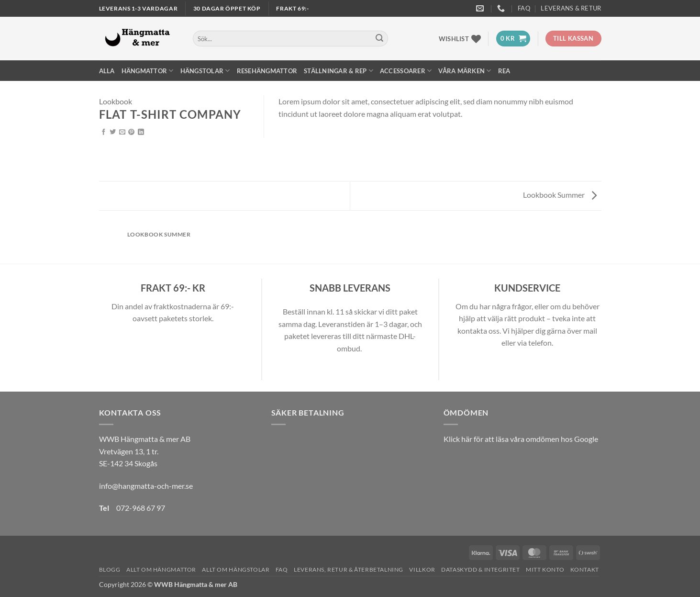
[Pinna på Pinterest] (131, 132)
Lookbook (116, 101)
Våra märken (465, 71)
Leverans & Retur (571, 8)
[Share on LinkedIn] (141, 132)
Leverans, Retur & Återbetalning (349, 569)
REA (504, 71)
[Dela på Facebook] (104, 132)
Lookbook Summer (560, 195)
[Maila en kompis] (122, 132)
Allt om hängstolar (236, 569)
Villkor (422, 569)
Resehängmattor (267, 71)
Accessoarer (406, 71)
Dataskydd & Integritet (480, 569)
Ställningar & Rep (339, 71)
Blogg (110, 569)
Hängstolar (205, 71)
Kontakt (585, 569)
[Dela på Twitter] (113, 132)
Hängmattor (148, 71)
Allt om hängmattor (161, 569)
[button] (513, 39)
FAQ (524, 8)
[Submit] (379, 39)
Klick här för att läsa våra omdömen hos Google (521, 439)
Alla (107, 71)
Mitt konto (545, 569)
